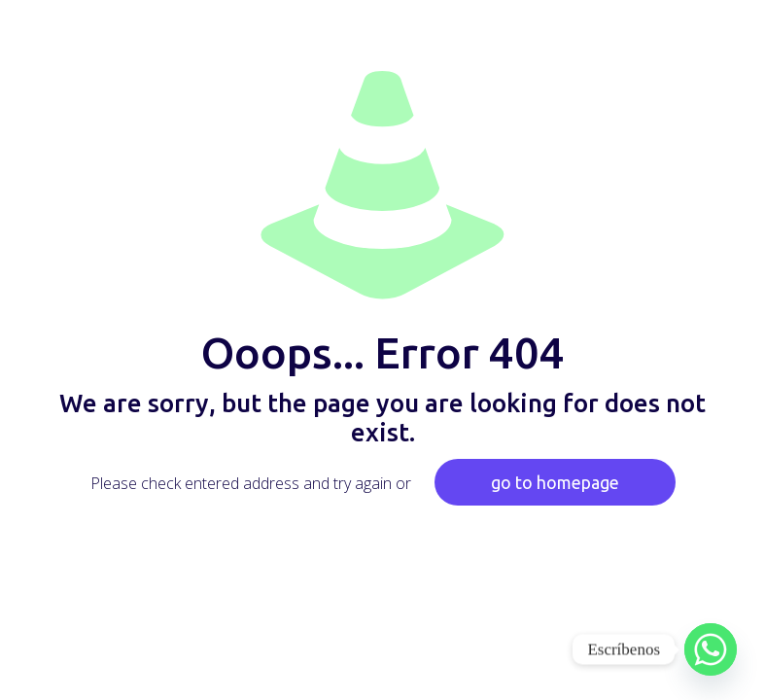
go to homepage (555, 482)
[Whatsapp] (711, 649)
